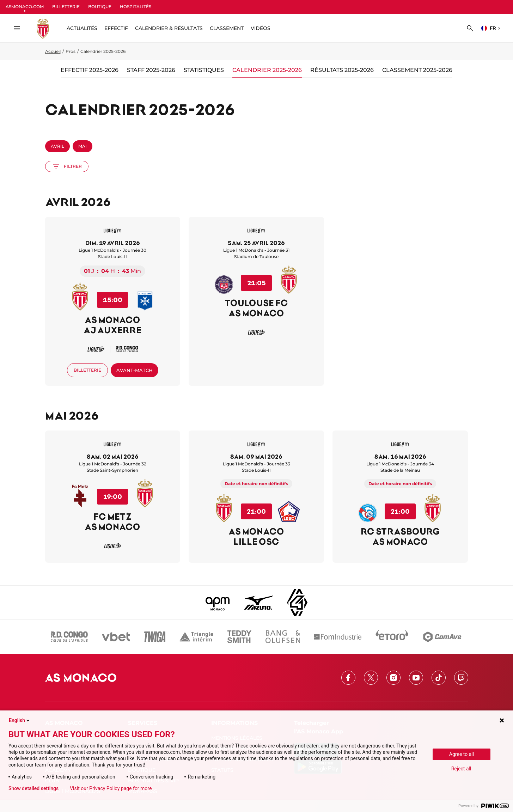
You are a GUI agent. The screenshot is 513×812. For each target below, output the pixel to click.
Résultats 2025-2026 (342, 70)
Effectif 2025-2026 (90, 70)
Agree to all (462, 754)
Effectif (116, 28)
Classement (227, 28)
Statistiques (204, 70)
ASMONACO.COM (25, 7)
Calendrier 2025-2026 (267, 70)
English (20, 720)
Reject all (461, 769)
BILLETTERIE (66, 7)
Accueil (53, 51)
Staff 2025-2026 (151, 70)
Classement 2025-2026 (417, 70)
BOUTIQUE (100, 7)
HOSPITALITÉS (136, 7)
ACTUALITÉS (82, 28)
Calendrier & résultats (169, 28)
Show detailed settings (33, 788)
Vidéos (261, 28)
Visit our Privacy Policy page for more (111, 788)
